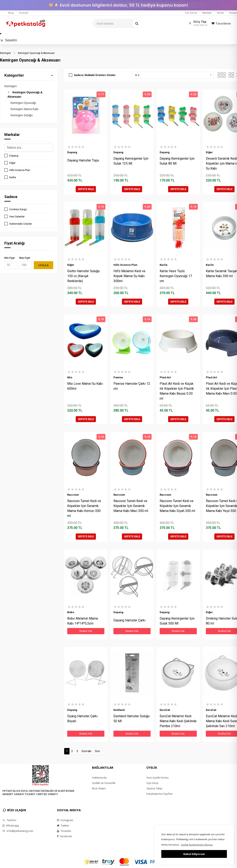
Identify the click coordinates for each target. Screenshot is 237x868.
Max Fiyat (25, 258)
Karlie (13, 177)
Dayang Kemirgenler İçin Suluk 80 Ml (177, 161)
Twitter (63, 825)
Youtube (24, 13)
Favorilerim (221, 23)
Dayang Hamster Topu (83, 160)
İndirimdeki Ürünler (21, 224)
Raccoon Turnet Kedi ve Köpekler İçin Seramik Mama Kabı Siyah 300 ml (177, 506)
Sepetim (9, 40)
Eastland (119, 710)
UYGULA (44, 265)
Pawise (118, 377)
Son (97, 751)
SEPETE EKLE (86, 189)
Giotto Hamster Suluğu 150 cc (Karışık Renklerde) (83, 276)
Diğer (12, 163)
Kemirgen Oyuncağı (23, 103)
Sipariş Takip (154, 788)
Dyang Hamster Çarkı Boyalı (82, 719)
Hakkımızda (99, 778)
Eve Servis (191, 13)
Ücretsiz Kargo (18, 209)
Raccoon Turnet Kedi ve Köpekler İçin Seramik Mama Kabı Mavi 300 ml (131, 506)
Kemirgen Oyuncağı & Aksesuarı (36, 53)
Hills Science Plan (20, 170)
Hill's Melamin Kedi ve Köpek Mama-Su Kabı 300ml (129, 276)
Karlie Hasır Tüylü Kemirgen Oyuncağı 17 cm (176, 276)
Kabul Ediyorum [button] (194, 854)
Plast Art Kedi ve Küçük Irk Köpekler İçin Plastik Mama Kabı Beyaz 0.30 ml (177, 391)
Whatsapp (11, 825)
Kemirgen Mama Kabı (24, 109)
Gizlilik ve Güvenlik (104, 783)
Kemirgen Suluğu (22, 115)
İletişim (233, 13)
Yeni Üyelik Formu (157, 778)
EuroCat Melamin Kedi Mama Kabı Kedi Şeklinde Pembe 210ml (178, 721)
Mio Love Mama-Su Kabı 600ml (85, 386)
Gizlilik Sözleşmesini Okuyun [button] (197, 845)
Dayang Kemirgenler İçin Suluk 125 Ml (131, 161)
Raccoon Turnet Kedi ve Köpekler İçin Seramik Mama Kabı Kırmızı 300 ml (84, 508)
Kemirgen (5, 53)
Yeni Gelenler (17, 217)
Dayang (14, 156)
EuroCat (165, 710)
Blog (11, 13)
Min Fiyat (9, 258)
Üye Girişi (152, 783)
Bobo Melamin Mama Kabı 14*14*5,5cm (83, 621)
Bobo (71, 612)
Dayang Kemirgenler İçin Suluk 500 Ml (177, 621)
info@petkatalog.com (18, 831)
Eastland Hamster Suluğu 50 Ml (131, 719)
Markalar (207, 13)
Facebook (64, 836)
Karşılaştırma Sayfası (160, 794)
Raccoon (73, 495)
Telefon (9, 820)
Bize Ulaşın (99, 788)
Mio (70, 377)
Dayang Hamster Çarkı (129, 620)
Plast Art (165, 377)
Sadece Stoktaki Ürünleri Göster (95, 75)
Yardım (220, 13)
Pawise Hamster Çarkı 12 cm (132, 386)
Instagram (65, 820)
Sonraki (86, 751)
